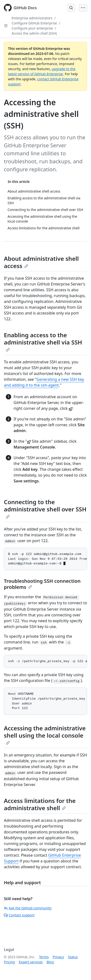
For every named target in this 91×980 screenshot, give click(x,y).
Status (73, 957)
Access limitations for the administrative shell (40, 804)
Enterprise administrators (32, 18)
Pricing (9, 962)
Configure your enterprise (32, 28)
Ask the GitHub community (28, 908)
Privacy (58, 957)
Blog (50, 962)
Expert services (31, 962)
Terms (44, 957)
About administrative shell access (41, 262)
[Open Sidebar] (6, 26)
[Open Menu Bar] (83, 8)
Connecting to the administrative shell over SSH (45, 508)
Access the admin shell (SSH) (34, 33)
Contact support (19, 915)
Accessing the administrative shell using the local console (45, 734)
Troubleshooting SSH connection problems (42, 584)
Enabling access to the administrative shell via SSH (43, 341)
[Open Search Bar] (71, 8)
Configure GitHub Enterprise (34, 23)
